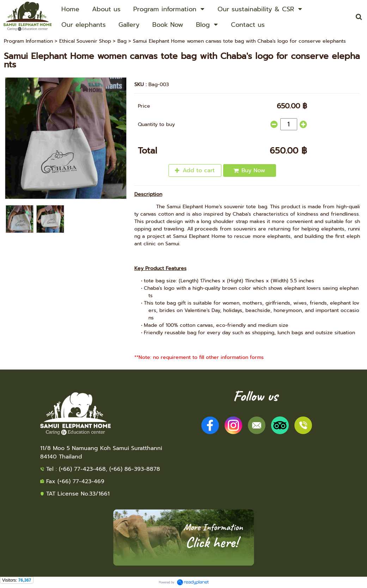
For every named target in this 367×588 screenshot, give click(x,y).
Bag (122, 41)
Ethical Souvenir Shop (85, 41)
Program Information (28, 41)
